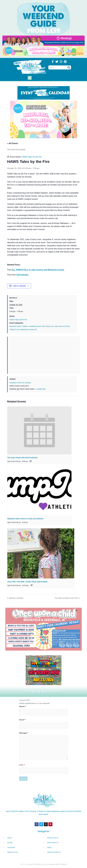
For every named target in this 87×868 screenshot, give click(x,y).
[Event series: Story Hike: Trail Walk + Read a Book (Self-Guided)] (32, 585)
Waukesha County (27, 329)
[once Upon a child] (44, 629)
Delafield (32, 326)
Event (39, 326)
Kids (56, 326)
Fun (52, 326)
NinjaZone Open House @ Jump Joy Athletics (25, 519)
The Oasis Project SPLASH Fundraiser (22, 458)
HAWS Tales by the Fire (18, 320)
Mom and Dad (64, 326)
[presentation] (39, 430)
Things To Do (14, 329)
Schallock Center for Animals (20, 383)
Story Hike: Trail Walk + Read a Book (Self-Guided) (27, 582)
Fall (43, 326)
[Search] (69, 67)
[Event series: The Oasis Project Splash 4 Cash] (31, 461)
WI (36, 329)
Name (23, 706)
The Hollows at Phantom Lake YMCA (67, 598)
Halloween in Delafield (16, 598)
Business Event (15, 326)
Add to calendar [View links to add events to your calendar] (20, 286)
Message (24, 733)
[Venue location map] (44, 354)
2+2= (22, 765)
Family (48, 326)
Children (25, 326)
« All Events (13, 143)
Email (22, 720)
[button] (30, 78)
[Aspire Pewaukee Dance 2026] (43, 51)
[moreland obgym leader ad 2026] (43, 40)
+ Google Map (40, 389)
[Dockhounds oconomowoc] (44, 670)
